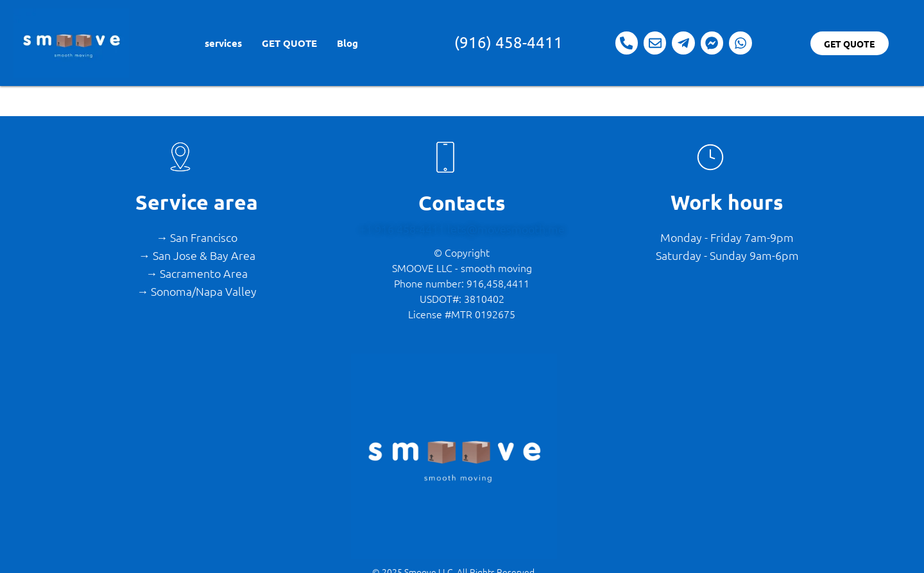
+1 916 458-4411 (403, 229)
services (223, 43)
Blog (347, 43)
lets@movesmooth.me (506, 229)
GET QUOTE (289, 43)
